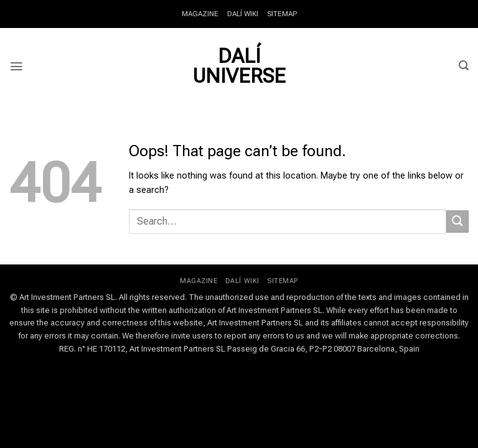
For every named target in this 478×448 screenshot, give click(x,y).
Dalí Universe (239, 66)
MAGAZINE (201, 14)
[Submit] (457, 222)
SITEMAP (281, 14)
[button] (16, 66)
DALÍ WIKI (243, 14)
